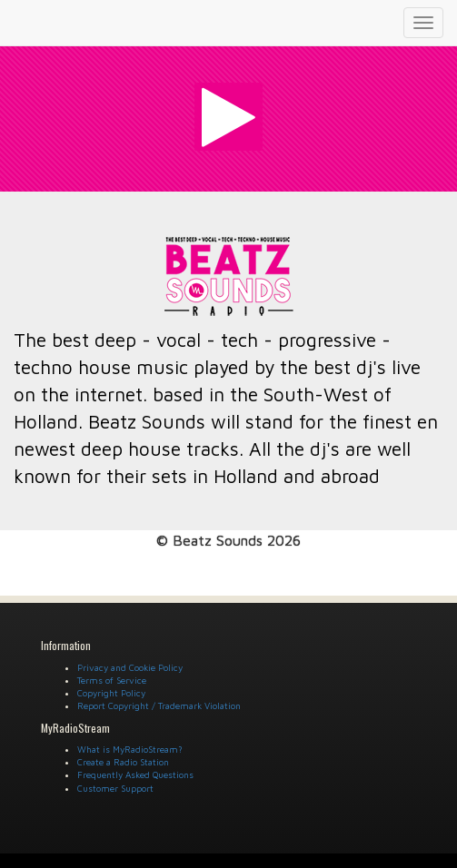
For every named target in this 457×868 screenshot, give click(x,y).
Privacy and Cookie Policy (130, 667)
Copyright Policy (111, 693)
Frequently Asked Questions (135, 774)
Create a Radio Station (123, 762)
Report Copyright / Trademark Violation (159, 705)
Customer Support (115, 788)
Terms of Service (112, 680)
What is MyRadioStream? (130, 749)
